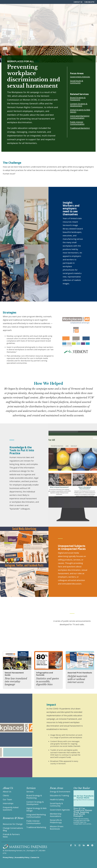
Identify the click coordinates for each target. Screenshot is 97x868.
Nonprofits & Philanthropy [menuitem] (56, 821)
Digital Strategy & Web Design (80, 111)
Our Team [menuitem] (7, 799)
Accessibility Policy (22, 857)
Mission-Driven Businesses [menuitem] (57, 828)
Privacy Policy (8, 857)
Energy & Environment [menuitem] (60, 792)
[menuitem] (13, 819)
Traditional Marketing (80, 128)
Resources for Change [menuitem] (13, 824)
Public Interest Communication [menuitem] (34, 822)
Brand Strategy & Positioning (78, 99)
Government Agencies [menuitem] (60, 810)
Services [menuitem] (30, 792)
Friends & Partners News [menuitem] (12, 835)
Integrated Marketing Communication (80, 117)
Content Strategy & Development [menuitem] (35, 803)
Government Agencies (80, 77)
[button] (71, 845)
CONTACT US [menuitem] (78, 2)
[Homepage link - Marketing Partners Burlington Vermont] (25, 847)
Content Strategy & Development (79, 105)
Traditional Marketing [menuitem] (36, 827)
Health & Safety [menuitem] (57, 799)
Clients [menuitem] (6, 795)
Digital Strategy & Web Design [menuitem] (37, 809)
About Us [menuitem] (7, 792)
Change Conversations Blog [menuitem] (13, 829)
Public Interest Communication (77, 123)
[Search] (92, 7)
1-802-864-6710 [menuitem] (89, 2)
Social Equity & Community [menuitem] (57, 805)
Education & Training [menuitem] (59, 795)
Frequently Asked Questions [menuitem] (11, 808)
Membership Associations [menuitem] (56, 815)
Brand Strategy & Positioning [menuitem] (34, 797)
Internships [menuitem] (8, 803)
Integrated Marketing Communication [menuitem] (36, 816)
